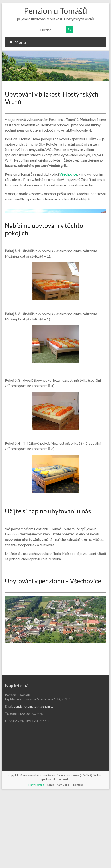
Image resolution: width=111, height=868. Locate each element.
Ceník (50, 860)
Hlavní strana (36, 860)
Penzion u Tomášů (55, 11)
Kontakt (78, 860)
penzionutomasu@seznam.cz (33, 782)
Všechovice (68, 174)
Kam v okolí (64, 860)
